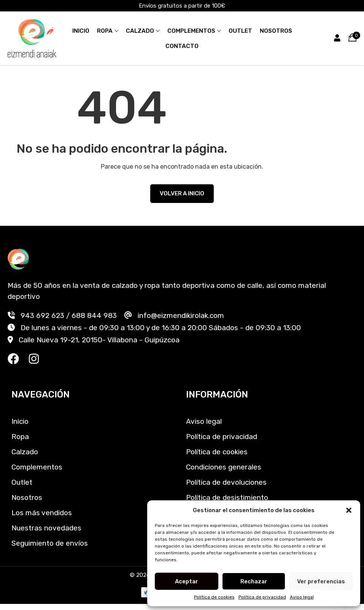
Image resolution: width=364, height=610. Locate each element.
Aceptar (187, 581)
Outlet (240, 31)
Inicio (81, 31)
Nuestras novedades (46, 528)
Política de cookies (214, 597)
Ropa (105, 31)
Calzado (140, 31)
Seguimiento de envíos (50, 543)
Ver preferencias (321, 581)
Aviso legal (302, 597)
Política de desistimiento (227, 497)
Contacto (182, 46)
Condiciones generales (224, 467)
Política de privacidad (262, 597)
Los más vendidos (42, 513)
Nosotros (276, 31)
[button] (349, 510)
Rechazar (254, 581)
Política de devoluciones (226, 482)
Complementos (191, 31)
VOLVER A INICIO (182, 193)
